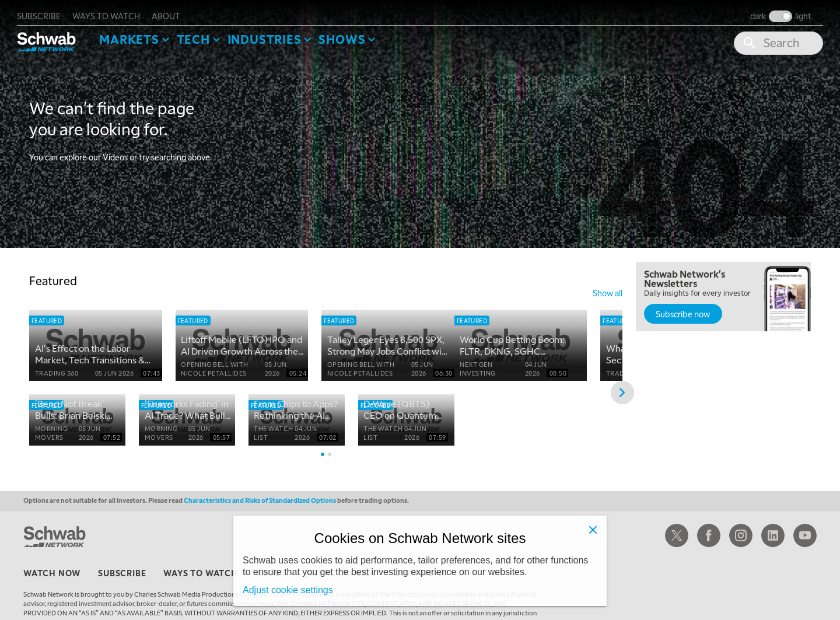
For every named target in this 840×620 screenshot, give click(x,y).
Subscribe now (683, 308)
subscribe (51, 9)
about (178, 9)
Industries (276, 33)
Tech (205, 33)
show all (608, 287)
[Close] (593, 530)
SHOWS (354, 33)
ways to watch (118, 9)
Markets (141, 33)
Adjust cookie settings (288, 590)
